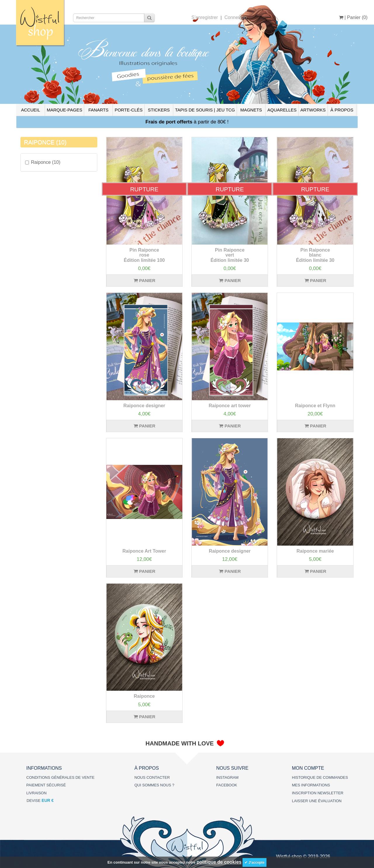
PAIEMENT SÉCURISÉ (46, 785)
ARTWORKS (313, 110)
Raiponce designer (144, 406)
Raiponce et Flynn (315, 406)
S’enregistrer (205, 17)
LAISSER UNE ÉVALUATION (317, 801)
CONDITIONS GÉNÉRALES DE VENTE (60, 777)
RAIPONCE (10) (45, 142)
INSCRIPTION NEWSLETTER (318, 793)
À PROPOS (342, 110)
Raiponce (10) (43, 162)
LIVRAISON (36, 793)
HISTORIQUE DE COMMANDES (320, 777)
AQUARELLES (282, 110)
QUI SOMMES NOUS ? (154, 785)
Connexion (236, 17)
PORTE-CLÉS (129, 110)
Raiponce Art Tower (144, 551)
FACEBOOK (227, 785)
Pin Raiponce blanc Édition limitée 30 (315, 255)
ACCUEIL (31, 110)
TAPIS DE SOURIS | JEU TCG (205, 110)
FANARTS (98, 110)
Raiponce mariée (315, 551)
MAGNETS (251, 110)
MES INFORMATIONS (311, 785)
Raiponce (144, 696)
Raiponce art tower (230, 406)
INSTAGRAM (227, 777)
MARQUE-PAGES (64, 110)
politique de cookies (219, 862)
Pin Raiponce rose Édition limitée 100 (144, 255)
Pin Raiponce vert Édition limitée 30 (230, 255)
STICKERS (159, 110)
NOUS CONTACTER (152, 777)
